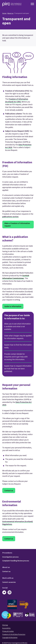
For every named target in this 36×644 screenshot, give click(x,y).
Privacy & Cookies (8, 631)
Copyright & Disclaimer (10, 637)
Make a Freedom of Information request (17, 225)
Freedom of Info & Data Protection (14, 634)
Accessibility (6, 628)
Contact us (9, 490)
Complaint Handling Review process (16, 561)
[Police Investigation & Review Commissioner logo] (12, 4)
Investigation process (10, 557)
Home (4, 13)
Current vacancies (9, 582)
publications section (10, 217)
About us (10, 13)
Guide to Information (13, 306)
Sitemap (5, 625)
